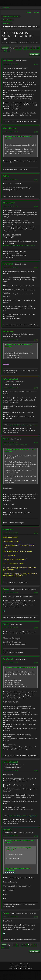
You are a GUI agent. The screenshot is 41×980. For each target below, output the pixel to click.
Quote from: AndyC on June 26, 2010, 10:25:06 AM (21, 667)
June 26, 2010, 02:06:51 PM (10, 662)
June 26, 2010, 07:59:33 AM (10, 592)
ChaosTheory (9, 203)
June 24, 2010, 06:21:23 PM (10, 533)
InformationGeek (11, 379)
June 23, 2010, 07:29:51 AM (10, 388)
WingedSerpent (10, 128)
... (23, 48)
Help (12, 964)
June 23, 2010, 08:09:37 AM (10, 442)
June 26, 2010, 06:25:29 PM (10, 770)
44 (5, 51)
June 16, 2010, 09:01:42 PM (10, 132)
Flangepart (8, 529)
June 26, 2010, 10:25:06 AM (10, 628)
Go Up (4, 945)
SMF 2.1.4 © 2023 (16, 966)
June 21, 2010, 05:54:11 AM (10, 340)
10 (38, 48)
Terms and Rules (19, 964)
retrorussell (8, 331)
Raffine (6, 176)
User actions (34, 54)
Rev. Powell (8, 61)
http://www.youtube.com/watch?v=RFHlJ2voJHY (17, 869)
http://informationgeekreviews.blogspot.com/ (23, 425)
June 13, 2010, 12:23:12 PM (10, 64)
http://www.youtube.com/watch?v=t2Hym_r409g (19, 245)
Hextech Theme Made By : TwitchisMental (20, 968)
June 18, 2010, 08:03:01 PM (10, 179)
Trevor (6, 589)
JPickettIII (7, 830)
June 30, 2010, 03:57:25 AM (10, 917)
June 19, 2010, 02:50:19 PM (10, 267)
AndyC (6, 439)
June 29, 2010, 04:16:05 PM (10, 836)
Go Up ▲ (28, 964)
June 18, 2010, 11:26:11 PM (10, 206)
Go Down (5, 48)
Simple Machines (26, 966)
